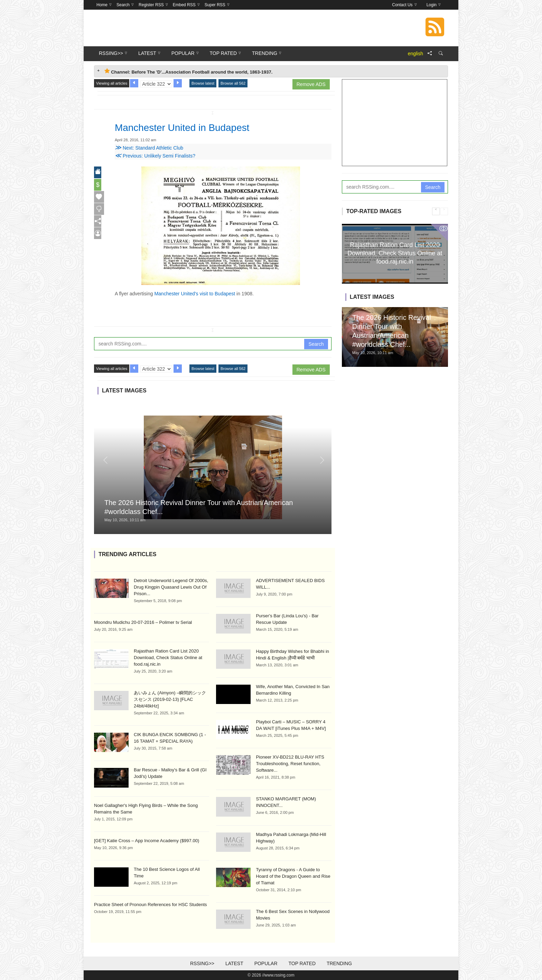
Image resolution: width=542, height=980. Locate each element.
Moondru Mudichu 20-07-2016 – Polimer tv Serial (143, 622)
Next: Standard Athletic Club (149, 148)
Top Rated (302, 963)
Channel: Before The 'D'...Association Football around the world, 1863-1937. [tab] (188, 71)
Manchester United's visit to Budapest (195, 294)
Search (316, 344)
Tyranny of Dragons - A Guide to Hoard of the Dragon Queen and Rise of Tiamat (293, 876)
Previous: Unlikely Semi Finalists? (155, 156)
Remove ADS (311, 84)
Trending (339, 963)
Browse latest (203, 83)
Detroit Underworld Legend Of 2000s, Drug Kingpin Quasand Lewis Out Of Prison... (171, 587)
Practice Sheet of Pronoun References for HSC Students (151, 905)
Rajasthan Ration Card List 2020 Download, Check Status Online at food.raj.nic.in (168, 658)
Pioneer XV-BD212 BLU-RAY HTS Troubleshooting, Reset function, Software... (290, 764)
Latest (234, 963)
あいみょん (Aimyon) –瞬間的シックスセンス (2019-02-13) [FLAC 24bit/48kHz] (170, 699)
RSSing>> (202, 963)
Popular (266, 963)
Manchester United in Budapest (192, 127)
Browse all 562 (233, 83)
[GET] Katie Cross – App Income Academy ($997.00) (147, 841)
